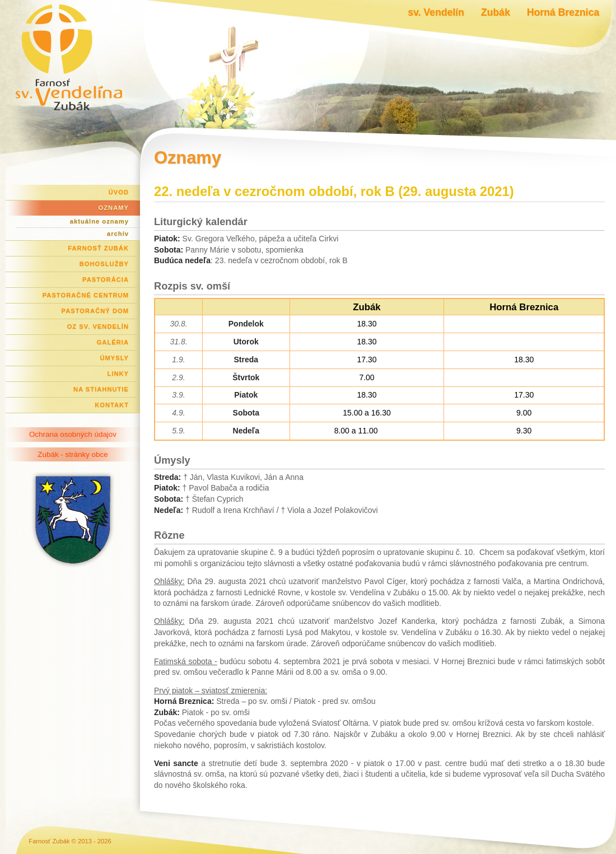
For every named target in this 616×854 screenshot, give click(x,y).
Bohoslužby (104, 264)
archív (118, 234)
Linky (118, 374)
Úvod (119, 192)
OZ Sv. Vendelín (98, 326)
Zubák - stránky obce (73, 454)
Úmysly (114, 358)
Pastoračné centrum (86, 295)
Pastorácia (106, 279)
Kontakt (112, 405)
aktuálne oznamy (99, 221)
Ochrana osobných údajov (73, 434)
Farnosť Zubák (98, 248)
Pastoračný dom (95, 311)
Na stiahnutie (101, 389)
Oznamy (114, 208)
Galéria (113, 342)
